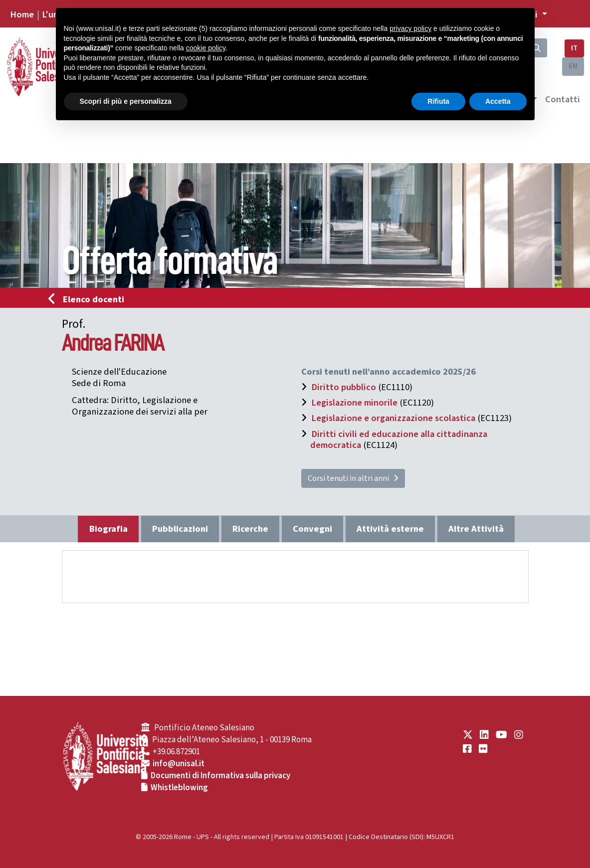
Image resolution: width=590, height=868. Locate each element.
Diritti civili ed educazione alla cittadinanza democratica (399, 439)
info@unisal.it (179, 764)
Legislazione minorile (354, 403)
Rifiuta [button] (438, 101)
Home (22, 14)
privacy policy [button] (410, 28)
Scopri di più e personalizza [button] (126, 101)
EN (573, 66)
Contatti (563, 99)
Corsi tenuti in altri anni (353, 478)
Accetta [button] (498, 101)
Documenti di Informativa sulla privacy (220, 776)
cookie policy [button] (206, 48)
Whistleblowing (179, 788)
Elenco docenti (89, 299)
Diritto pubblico (344, 387)
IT (574, 48)
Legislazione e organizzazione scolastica (393, 418)
